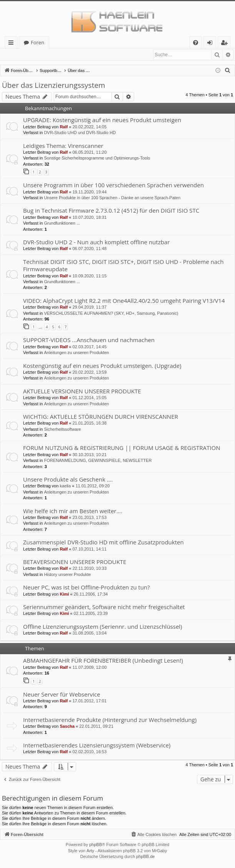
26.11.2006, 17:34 (91, 594)
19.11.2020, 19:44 (89, 192)
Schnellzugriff (12, 44)
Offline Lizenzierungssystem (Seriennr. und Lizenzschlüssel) (103, 627)
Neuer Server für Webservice (62, 695)
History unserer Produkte (67, 575)
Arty (90, 851)
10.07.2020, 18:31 (89, 218)
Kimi (64, 594)
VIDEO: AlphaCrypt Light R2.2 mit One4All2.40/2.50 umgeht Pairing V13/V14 (124, 301)
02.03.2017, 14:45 (89, 347)
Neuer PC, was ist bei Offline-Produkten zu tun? (87, 588)
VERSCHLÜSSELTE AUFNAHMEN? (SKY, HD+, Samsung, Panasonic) (111, 314)
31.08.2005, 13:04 (89, 633)
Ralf (64, 127)
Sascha (67, 727)
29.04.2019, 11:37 (89, 307)
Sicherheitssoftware (62, 430)
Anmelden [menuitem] (212, 44)
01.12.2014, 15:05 (89, 398)
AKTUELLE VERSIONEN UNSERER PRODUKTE (82, 391)
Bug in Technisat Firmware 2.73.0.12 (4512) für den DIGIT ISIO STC (111, 211)
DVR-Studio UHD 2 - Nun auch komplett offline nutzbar (96, 242)
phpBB (96, 845)
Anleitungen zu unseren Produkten (76, 353)
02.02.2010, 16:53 (89, 752)
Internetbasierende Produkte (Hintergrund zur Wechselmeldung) (110, 720)
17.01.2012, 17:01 (89, 701)
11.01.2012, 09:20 (92, 486)
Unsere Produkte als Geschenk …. (68, 480)
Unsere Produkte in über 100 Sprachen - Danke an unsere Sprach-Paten (112, 198)
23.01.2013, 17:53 (89, 518)
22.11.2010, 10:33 (89, 569)
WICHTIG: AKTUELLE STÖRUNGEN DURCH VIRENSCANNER (101, 417)
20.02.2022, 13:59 (89, 373)
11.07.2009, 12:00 (89, 668)
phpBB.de (145, 857)
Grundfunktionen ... (62, 223)
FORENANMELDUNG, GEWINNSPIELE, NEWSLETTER (98, 461)
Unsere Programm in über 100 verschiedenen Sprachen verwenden (113, 185)
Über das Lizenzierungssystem (53, 86)
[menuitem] (196, 43)
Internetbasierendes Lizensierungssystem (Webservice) (97, 745)
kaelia (65, 486)
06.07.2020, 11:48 (89, 249)
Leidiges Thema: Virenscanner (63, 146)
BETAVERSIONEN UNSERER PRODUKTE (75, 562)
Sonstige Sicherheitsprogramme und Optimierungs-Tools (97, 158)
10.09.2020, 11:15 (89, 276)
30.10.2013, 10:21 (89, 455)
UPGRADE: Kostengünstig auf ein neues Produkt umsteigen (102, 120)
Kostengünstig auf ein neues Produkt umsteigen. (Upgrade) (102, 366)
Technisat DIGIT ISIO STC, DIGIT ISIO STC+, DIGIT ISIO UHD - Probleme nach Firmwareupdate (123, 266)
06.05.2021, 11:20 (89, 153)
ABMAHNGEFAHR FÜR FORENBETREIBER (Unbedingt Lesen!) (103, 661)
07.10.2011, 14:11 (89, 549)
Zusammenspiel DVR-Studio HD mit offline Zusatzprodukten (103, 542)
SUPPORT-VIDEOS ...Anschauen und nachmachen (89, 340)
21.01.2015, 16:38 (89, 423)
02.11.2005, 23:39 (91, 614)
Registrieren (53, 55)
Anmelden (19, 55)
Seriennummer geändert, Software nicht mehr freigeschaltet (104, 607)
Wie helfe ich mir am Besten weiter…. (73, 511)
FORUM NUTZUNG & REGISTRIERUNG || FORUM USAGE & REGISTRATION (122, 448)
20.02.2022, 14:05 (89, 127)
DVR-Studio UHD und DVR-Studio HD (80, 133)
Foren (37, 42)
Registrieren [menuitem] (226, 44)
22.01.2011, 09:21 (96, 727)
